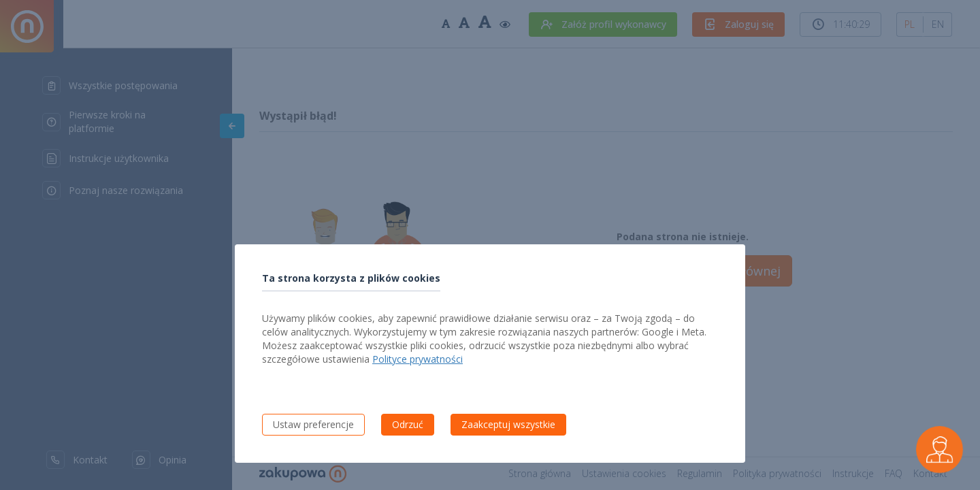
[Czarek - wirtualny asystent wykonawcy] (940, 450)
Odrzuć (408, 424)
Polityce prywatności (418, 359)
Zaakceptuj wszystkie (508, 424)
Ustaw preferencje (313, 424)
